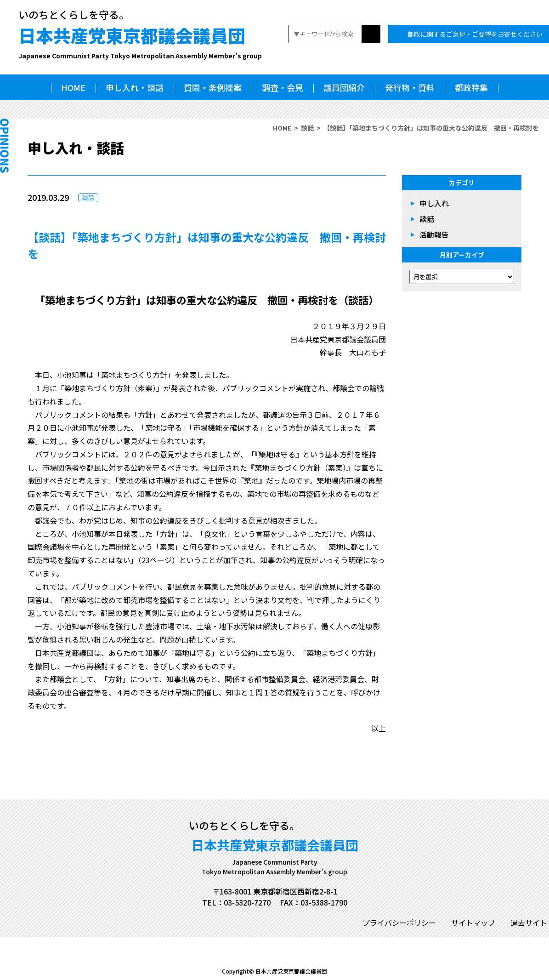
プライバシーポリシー (399, 923)
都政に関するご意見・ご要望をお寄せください (475, 34)
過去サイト (529, 923)
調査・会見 (283, 87)
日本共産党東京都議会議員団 (140, 42)
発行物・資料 (410, 87)
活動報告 (434, 234)
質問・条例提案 (213, 87)
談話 (307, 128)
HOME (73, 87)
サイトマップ (473, 923)
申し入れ (434, 203)
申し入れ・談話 (135, 87)
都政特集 (471, 87)
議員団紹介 (344, 87)
